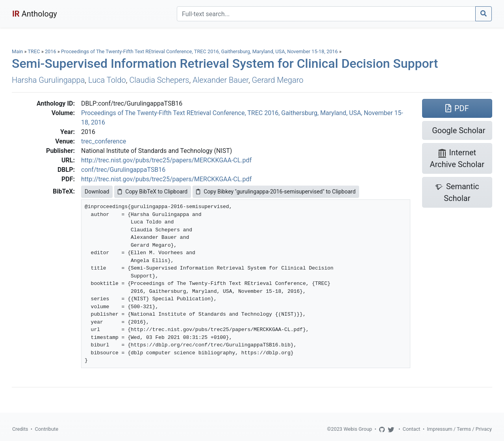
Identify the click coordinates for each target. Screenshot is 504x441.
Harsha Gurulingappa (48, 80)
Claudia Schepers (159, 80)
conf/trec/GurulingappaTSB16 (123, 170)
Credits (20, 429)
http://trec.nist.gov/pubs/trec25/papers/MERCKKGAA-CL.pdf (166, 160)
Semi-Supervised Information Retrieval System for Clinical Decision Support (225, 63)
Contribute (46, 429)
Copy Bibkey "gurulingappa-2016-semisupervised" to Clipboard (276, 192)
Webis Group (358, 429)
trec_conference (104, 141)
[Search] (326, 14)
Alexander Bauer (220, 80)
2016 (51, 51)
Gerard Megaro (278, 80)
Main (17, 51)
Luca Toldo (107, 80)
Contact (412, 429)
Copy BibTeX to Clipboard (153, 192)
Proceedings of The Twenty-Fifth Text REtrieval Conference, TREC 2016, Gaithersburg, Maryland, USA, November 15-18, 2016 (200, 51)
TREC (34, 51)
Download (97, 192)
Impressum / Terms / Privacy (459, 429)
